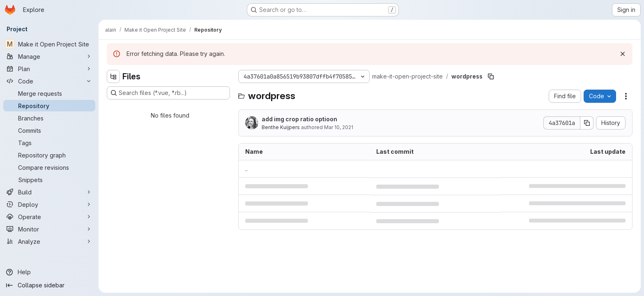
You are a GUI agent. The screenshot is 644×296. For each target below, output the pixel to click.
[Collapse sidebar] (49, 285)
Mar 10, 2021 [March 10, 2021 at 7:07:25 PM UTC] (339, 127)
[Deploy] (49, 204)
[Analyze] (49, 241)
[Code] (49, 81)
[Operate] (49, 217)
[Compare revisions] (49, 167)
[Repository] (49, 106)
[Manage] (49, 56)
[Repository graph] (49, 155)
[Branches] (49, 118)
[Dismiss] (623, 54)
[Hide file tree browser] (113, 76)
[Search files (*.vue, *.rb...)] (168, 93)
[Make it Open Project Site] (49, 44)
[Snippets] (49, 180)
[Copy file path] (491, 76)
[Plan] (49, 69)
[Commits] (49, 130)
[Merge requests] (49, 93)
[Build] (49, 192)
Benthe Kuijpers (281, 127)
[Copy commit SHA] (587, 123)
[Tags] (49, 143)
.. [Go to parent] (246, 169)
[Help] (49, 272)
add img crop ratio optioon (299, 119)
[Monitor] (49, 229)
